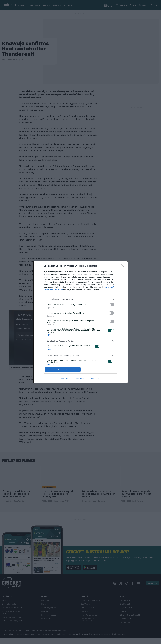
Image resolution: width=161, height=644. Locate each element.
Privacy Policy (94, 378)
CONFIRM (63, 369)
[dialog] (81, 322)
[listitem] (81, 299)
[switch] (111, 305)
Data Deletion (67, 378)
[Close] (123, 266)
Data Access (80, 378)
